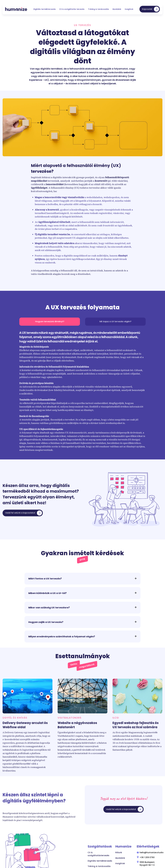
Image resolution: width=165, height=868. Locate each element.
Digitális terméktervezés (45, 9)
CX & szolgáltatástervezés (98, 854)
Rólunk (119, 852)
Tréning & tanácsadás (98, 9)
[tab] (50, 322)
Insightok (129, 9)
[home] (16, 9)
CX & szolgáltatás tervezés (72, 9)
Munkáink (117, 9)
